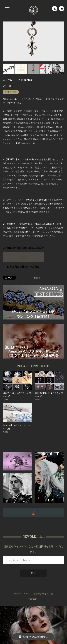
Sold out (23, 257)
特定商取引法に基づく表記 (43, 594)
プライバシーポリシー (22, 594)
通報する (37, 278)
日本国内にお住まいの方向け (23, 266)
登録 (33, 573)
